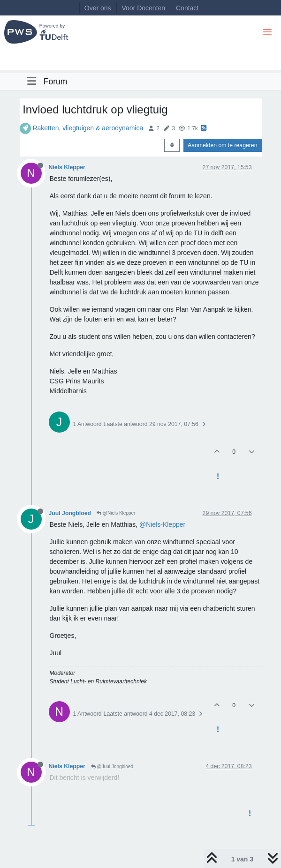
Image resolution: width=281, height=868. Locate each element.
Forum (56, 82)
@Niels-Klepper (162, 524)
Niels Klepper (67, 167)
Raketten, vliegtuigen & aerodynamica (88, 128)
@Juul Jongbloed (112, 767)
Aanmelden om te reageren (222, 145)
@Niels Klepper (116, 513)
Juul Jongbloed (70, 513)
